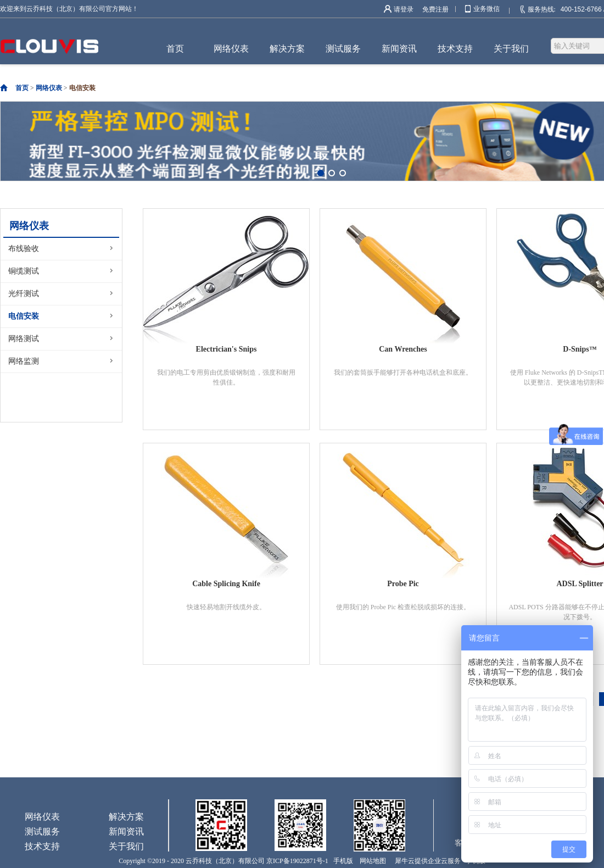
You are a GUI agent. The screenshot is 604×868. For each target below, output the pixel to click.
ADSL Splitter (580, 584)
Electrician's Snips (226, 349)
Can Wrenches (403, 349)
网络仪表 (49, 88)
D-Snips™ (580, 349)
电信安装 (82, 88)
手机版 (342, 861)
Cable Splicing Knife (226, 584)
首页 (175, 49)
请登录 (404, 9)
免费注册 (435, 9)
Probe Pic (403, 584)
